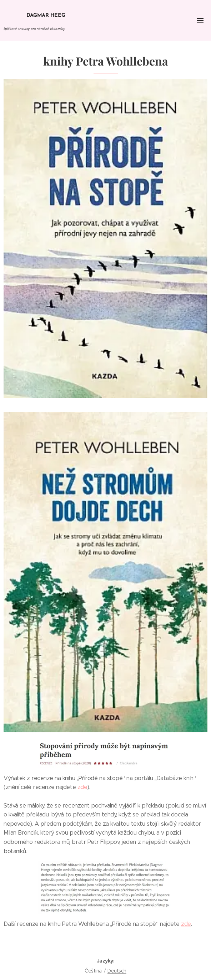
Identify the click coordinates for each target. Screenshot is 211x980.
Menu (200, 21)
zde (82, 787)
